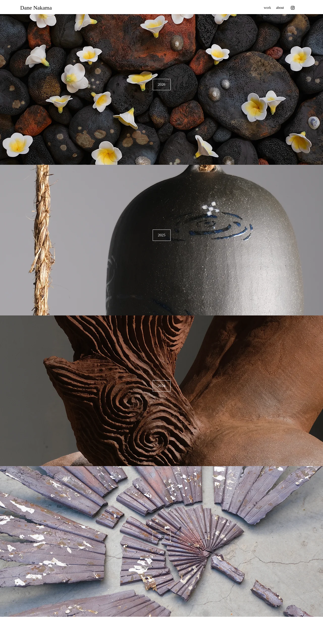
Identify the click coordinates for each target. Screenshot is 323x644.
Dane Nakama (36, 8)
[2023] (162, 537)
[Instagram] (293, 8)
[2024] (162, 386)
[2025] (162, 235)
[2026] (162, 85)
